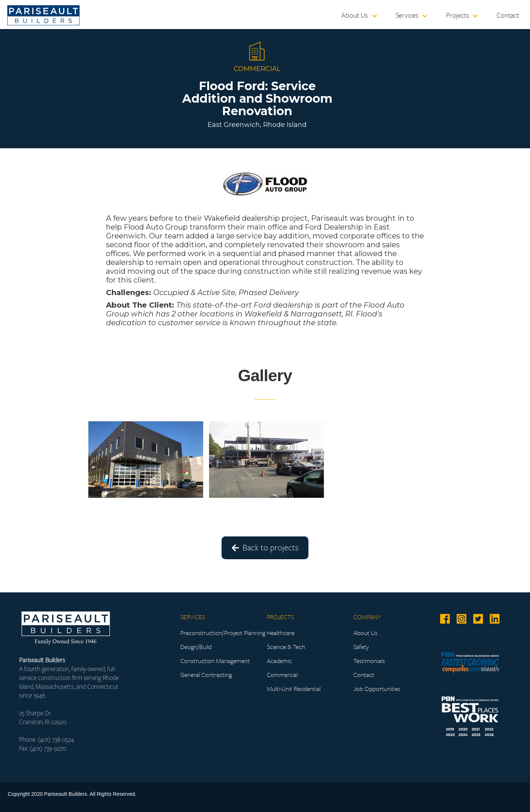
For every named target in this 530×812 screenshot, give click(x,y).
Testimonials (369, 661)
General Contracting (206, 675)
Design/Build (196, 647)
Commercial (282, 675)
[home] (43, 13)
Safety (361, 647)
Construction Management (215, 661)
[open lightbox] (146, 460)
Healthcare (281, 633)
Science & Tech (286, 647)
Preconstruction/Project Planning (223, 633)
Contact (508, 15)
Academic (279, 661)
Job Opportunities (377, 689)
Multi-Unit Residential (294, 689)
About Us (365, 633)
